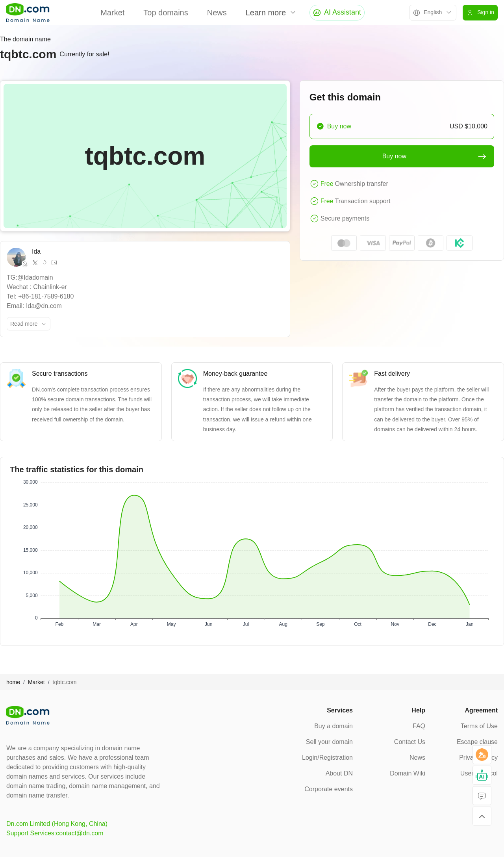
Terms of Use (479, 726)
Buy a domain (334, 726)
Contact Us (410, 742)
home (13, 682)
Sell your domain (329, 742)
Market (112, 13)
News (217, 13)
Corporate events (329, 789)
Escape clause (477, 742)
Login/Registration (327, 758)
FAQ (419, 726)
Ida (36, 251)
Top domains (166, 13)
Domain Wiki (408, 773)
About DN (339, 773)
